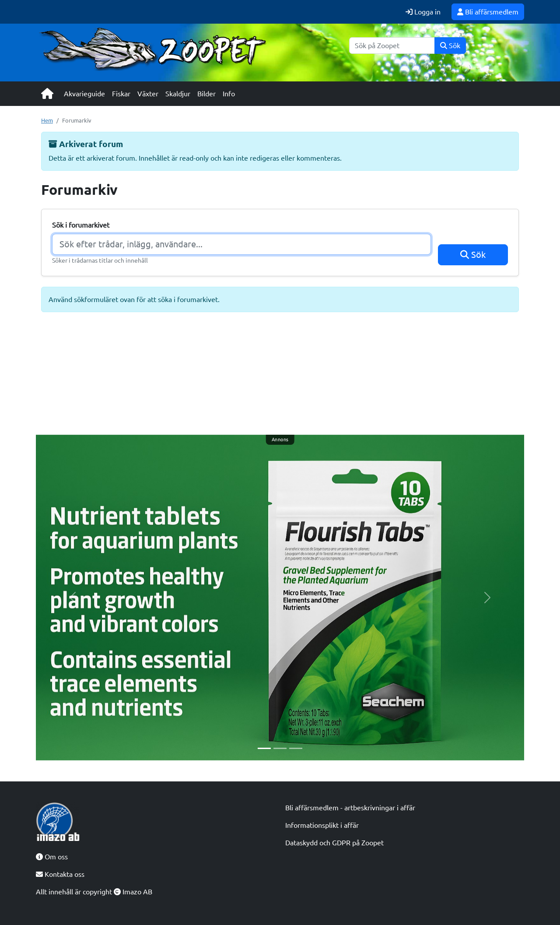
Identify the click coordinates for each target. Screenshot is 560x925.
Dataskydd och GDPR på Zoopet (334, 843)
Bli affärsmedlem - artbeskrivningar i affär (350, 808)
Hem (47, 120)
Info (229, 94)
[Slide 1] (264, 748)
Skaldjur (178, 94)
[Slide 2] (280, 748)
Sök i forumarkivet (81, 225)
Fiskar (121, 94)
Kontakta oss (60, 874)
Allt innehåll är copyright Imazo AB (94, 892)
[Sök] (392, 46)
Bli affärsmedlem (488, 12)
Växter (148, 94)
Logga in (423, 12)
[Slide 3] (296, 748)
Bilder (206, 94)
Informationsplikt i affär (322, 825)
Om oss (52, 857)
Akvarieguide (84, 94)
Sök (450, 46)
